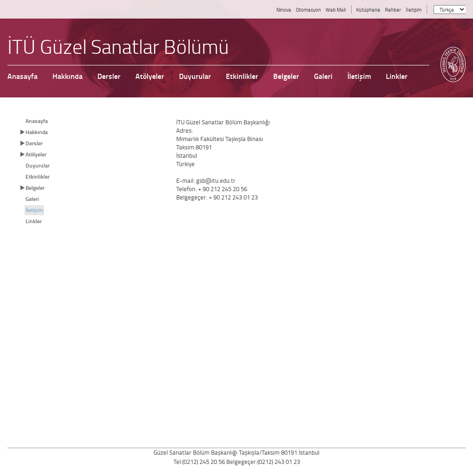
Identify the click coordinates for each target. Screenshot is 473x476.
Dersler (34, 143)
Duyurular (38, 165)
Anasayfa (37, 121)
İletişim (414, 10)
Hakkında (37, 132)
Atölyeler (36, 154)
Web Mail (336, 10)
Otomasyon (308, 10)
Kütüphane (368, 10)
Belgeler (35, 188)
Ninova (284, 10)
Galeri (32, 199)
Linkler (34, 221)
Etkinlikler (38, 177)
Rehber (393, 10)
